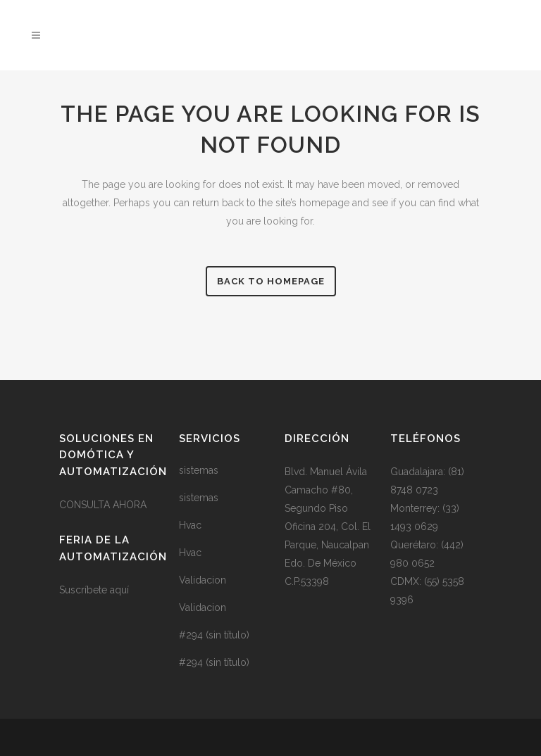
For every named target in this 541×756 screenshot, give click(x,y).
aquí (119, 590)
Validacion (203, 580)
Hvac (190, 525)
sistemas (199, 470)
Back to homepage (271, 281)
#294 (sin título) (214, 635)
